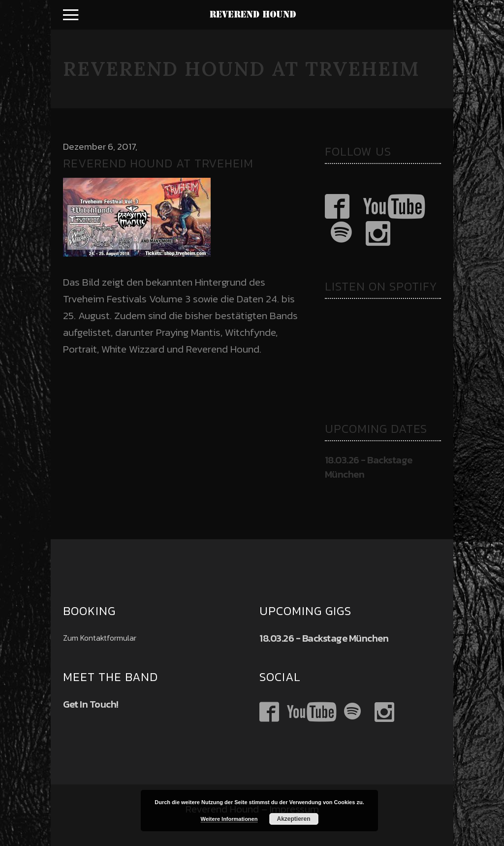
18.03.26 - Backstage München (369, 467)
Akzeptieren (293, 819)
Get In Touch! (91, 704)
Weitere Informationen (229, 819)
